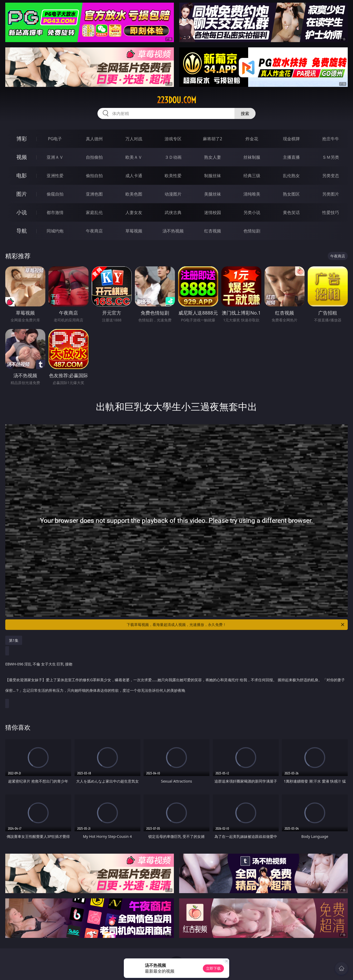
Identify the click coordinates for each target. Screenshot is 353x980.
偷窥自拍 (55, 194)
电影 (22, 175)
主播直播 (291, 157)
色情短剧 (252, 231)
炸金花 (252, 139)
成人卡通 (134, 176)
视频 (22, 157)
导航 (22, 231)
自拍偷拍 (94, 157)
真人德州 (94, 139)
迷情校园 (213, 212)
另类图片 (331, 194)
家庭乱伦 (94, 212)
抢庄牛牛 (331, 139)
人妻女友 (134, 212)
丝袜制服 (252, 157)
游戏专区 (173, 139)
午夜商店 (94, 231)
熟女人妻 (213, 157)
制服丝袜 (213, 176)
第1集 (14, 640)
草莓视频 (134, 231)
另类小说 (252, 212)
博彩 (22, 139)
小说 (22, 212)
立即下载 (213, 968)
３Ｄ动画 (173, 157)
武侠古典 (173, 212)
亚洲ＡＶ (55, 157)
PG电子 (55, 139)
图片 (22, 194)
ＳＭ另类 (331, 157)
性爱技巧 (331, 212)
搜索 (245, 113)
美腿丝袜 (213, 194)
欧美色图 (134, 194)
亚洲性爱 (55, 176)
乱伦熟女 (291, 176)
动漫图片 (173, 194)
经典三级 (252, 176)
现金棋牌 (291, 139)
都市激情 (55, 212)
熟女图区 (291, 194)
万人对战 (134, 139)
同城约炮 (55, 231)
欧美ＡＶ (134, 157)
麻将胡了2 (212, 139)
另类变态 (331, 176)
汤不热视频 (173, 231)
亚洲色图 (94, 194)
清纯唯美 (252, 194)
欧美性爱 (173, 176)
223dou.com (177, 100)
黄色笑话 (291, 212)
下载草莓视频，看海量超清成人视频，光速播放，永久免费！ (236, 625)
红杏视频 (213, 231)
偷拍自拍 (94, 176)
